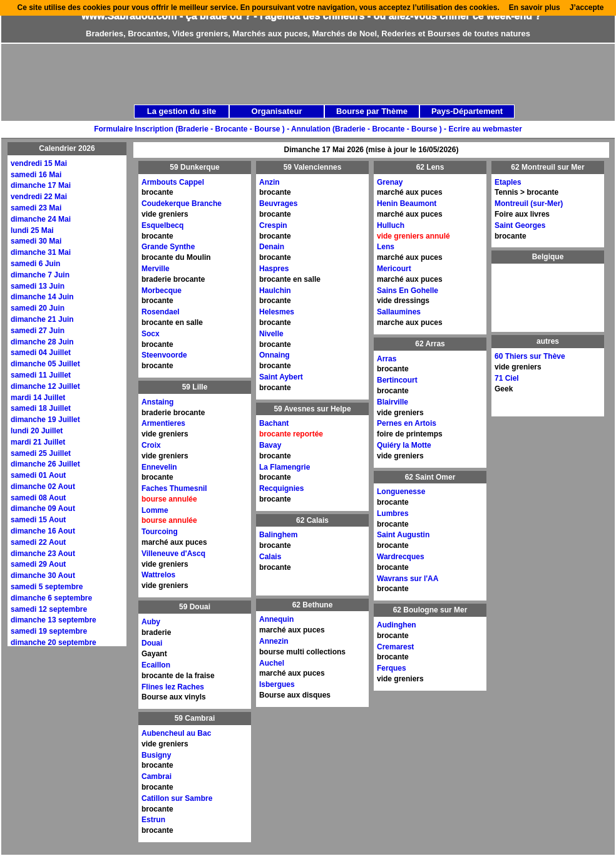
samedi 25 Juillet (41, 453)
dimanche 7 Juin (40, 275)
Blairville (393, 402)
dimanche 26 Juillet (45, 464)
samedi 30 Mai (36, 241)
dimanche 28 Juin (42, 342)
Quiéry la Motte (404, 445)
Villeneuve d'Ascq (173, 554)
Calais (270, 557)
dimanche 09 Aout (43, 508)
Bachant (274, 423)
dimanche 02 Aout (43, 487)
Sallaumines (399, 312)
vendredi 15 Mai (39, 163)
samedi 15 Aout (38, 520)
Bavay (270, 445)
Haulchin (275, 291)
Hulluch (391, 225)
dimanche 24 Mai (41, 219)
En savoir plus (535, 8)
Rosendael (161, 312)
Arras (387, 359)
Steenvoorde (164, 355)
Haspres (274, 269)
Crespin (273, 225)
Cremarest (395, 647)
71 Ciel (507, 378)
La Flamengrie (285, 467)
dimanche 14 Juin (42, 297)
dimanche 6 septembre (51, 598)
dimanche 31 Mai (41, 252)
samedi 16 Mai (36, 175)
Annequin (276, 619)
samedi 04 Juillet (41, 353)
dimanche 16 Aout (43, 531)
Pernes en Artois (407, 423)
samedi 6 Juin (35, 264)
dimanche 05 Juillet (45, 364)
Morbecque (162, 291)
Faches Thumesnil (174, 488)
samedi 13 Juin (38, 286)
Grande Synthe (168, 247)
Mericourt (394, 269)
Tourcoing (160, 532)
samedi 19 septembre (49, 631)
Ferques (392, 668)
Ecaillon (156, 665)
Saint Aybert (281, 377)
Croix (151, 445)
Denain (272, 247)
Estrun (153, 820)
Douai (152, 643)
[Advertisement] (239, 133)
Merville (156, 269)
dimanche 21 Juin (42, 319)
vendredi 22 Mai (39, 197)
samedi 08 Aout (38, 498)
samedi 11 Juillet (41, 375)
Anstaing (157, 402)
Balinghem (278, 535)
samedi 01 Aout (38, 475)
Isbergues (277, 684)
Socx (151, 334)
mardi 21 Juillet (38, 442)
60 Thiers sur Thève (530, 356)
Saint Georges (520, 225)
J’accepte (587, 8)
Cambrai (157, 776)
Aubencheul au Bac (176, 733)
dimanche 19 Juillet (45, 420)
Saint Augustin (403, 535)
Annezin (274, 641)
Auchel (272, 663)
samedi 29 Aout (38, 564)
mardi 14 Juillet (38, 398)
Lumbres (393, 513)
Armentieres (163, 423)
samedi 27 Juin (38, 331)
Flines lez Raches (173, 687)
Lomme (155, 510)
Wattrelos (158, 575)
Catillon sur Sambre (177, 798)
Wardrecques (401, 557)
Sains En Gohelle (408, 291)
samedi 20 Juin (38, 308)
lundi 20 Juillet (37, 431)
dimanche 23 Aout (43, 554)
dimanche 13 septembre (54, 620)
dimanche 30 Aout (43, 575)
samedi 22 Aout (38, 542)
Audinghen (397, 625)
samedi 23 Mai (36, 208)
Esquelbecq (162, 225)
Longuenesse (401, 492)
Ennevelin (159, 467)
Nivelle (271, 334)
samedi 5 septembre (47, 587)
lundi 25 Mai (32, 230)
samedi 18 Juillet (41, 408)
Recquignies (281, 488)
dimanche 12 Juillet (45, 386)
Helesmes (277, 312)
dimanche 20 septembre (54, 642)
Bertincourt (397, 380)
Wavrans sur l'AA (408, 579)
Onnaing (275, 355)
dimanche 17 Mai (41, 185)
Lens (386, 247)
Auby (151, 622)
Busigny (156, 755)
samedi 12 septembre (49, 609)
